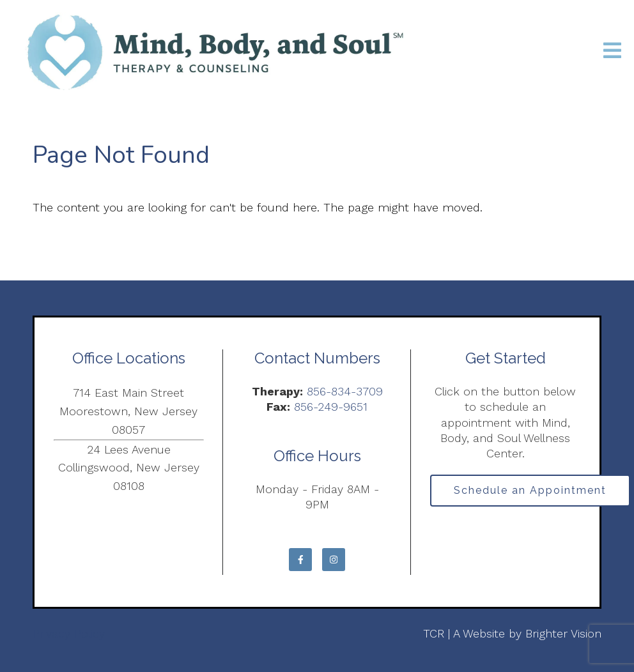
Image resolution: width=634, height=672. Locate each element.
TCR (434, 633)
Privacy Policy (69, 633)
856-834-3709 (345, 391)
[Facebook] (300, 560)
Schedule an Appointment (530, 490)
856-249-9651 (331, 407)
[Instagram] (334, 560)
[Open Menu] (612, 51)
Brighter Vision (563, 633)
